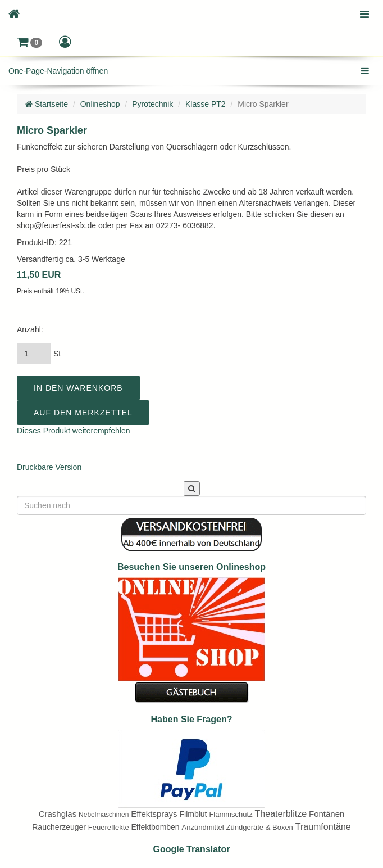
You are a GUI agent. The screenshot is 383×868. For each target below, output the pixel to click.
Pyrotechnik (152, 104)
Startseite (47, 104)
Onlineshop (100, 104)
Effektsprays (154, 814)
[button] (29, 42)
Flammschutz (231, 814)
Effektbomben (156, 827)
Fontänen (327, 814)
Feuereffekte (109, 827)
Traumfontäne (323, 827)
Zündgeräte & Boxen (260, 827)
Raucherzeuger (59, 827)
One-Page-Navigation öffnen (58, 71)
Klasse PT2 (206, 104)
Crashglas (58, 814)
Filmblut (193, 814)
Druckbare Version (49, 467)
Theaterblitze (281, 814)
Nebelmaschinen (104, 815)
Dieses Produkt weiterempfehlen (74, 431)
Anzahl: (30, 329)
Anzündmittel (203, 827)
